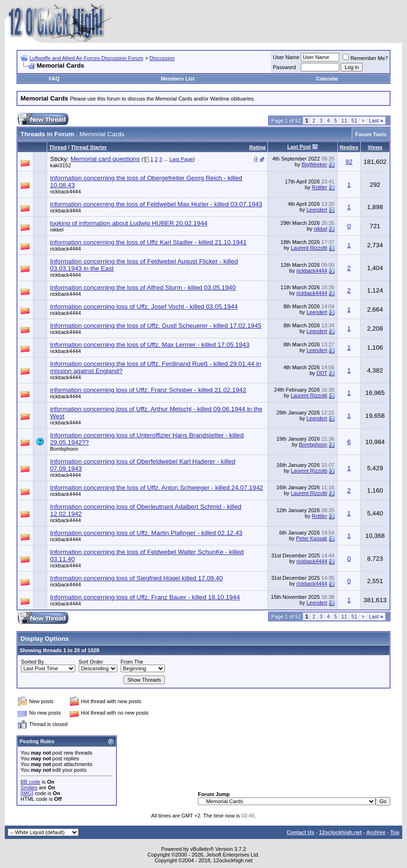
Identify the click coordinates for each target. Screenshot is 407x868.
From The (132, 662)
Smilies (29, 787)
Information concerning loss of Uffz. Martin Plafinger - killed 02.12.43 (146, 533)
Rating (257, 147)
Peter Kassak (311, 538)
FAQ (54, 79)
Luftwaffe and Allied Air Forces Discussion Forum (86, 58)
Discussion (162, 58)
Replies (349, 147)
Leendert (317, 210)
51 (354, 121)
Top (395, 832)
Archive (376, 832)
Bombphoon (64, 449)
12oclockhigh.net (340, 832)
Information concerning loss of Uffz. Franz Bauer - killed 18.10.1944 (145, 597)
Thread (58, 147)
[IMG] (27, 793)
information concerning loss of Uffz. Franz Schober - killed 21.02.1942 (148, 390)
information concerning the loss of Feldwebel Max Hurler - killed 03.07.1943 (156, 204)
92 (349, 162)
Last (376, 121)
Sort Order (91, 662)
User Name (286, 57)
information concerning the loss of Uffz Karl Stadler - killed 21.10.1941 (148, 242)
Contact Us (300, 832)
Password (285, 67)
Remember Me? (365, 58)
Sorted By (32, 662)
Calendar (327, 79)
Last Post (299, 147)
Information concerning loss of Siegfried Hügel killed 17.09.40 (136, 578)
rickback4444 (66, 192)
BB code (31, 782)
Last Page (181, 159)
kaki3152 (61, 165)
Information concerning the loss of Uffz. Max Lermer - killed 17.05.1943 (150, 345)
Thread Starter (89, 147)
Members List (178, 79)
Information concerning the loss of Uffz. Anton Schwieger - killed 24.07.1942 (157, 488)
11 (344, 121)
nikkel (57, 230)
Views (375, 147)
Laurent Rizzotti (309, 248)
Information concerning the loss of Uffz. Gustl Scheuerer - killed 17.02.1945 (156, 326)
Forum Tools (371, 134)
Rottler (319, 187)
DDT (322, 373)
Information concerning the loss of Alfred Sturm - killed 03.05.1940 (143, 288)
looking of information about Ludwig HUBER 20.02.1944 (129, 223)
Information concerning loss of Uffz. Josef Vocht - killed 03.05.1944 (144, 307)
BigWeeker (315, 164)
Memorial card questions (105, 159)
